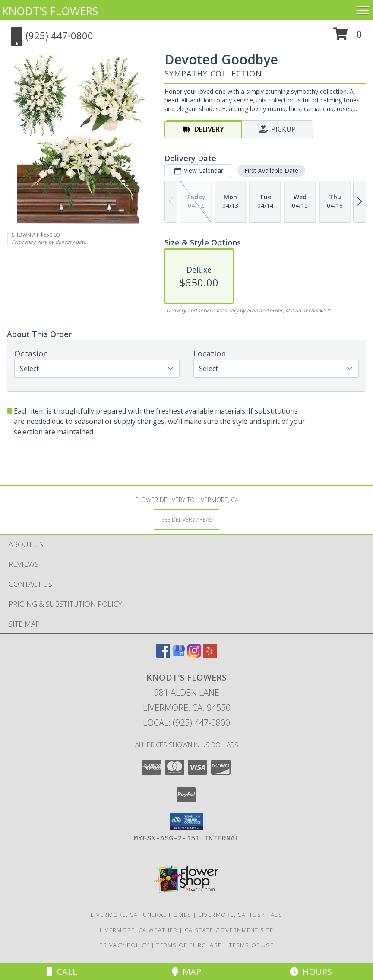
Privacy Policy (124, 945)
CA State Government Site (229, 930)
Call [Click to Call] (62, 972)
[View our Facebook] (163, 655)
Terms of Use (251, 945)
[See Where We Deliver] (186, 519)
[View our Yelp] (210, 655)
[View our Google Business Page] (179, 655)
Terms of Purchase (189, 945)
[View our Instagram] (194, 655)
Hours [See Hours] (311, 972)
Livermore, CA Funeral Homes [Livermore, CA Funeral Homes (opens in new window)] (141, 915)
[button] (348, 37)
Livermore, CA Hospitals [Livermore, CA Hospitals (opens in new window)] (240, 915)
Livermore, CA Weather (139, 930)
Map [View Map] (186, 972)
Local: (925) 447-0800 (186, 723)
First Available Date (271, 170)
